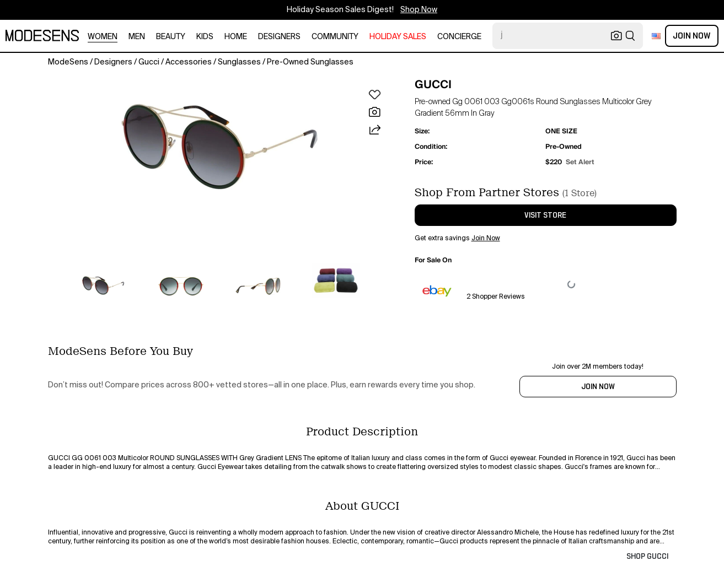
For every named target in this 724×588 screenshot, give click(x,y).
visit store (545, 215)
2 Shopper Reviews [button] (496, 297)
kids (205, 37)
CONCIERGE (459, 37)
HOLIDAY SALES (398, 37)
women (103, 37)
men (137, 37)
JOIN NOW (598, 387)
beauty (171, 37)
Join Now (692, 36)
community (335, 37)
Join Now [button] (486, 239)
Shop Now (419, 10)
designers (279, 37)
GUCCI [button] (433, 84)
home (236, 37)
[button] (219, 147)
